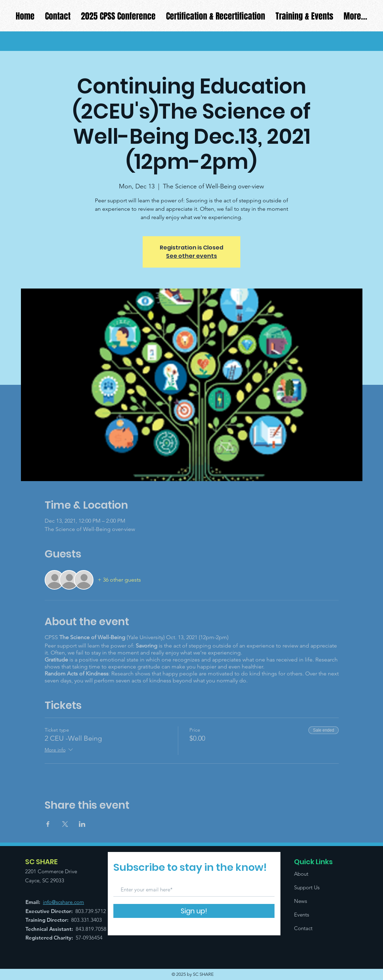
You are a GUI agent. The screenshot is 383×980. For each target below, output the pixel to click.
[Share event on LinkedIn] (82, 824)
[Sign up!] (194, 911)
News (301, 901)
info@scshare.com (63, 902)
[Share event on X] (65, 824)
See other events (191, 256)
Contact (303, 928)
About (301, 874)
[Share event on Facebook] (48, 824)
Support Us (307, 887)
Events (302, 915)
